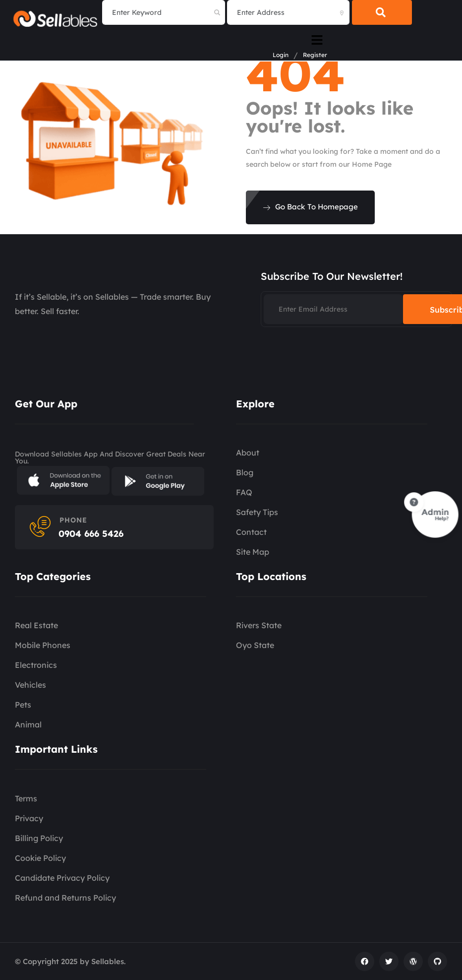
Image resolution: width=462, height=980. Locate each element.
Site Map (253, 552)
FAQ (244, 492)
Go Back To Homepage (310, 207)
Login (281, 55)
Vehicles (30, 685)
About (248, 453)
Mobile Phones (43, 645)
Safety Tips (257, 512)
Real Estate (36, 625)
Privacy (29, 818)
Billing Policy (39, 838)
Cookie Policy (40, 858)
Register (315, 55)
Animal (28, 724)
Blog (245, 472)
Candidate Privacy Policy (62, 878)
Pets (23, 705)
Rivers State (259, 625)
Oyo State (255, 645)
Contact (251, 532)
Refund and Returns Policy (65, 898)
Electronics (36, 665)
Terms (26, 798)
